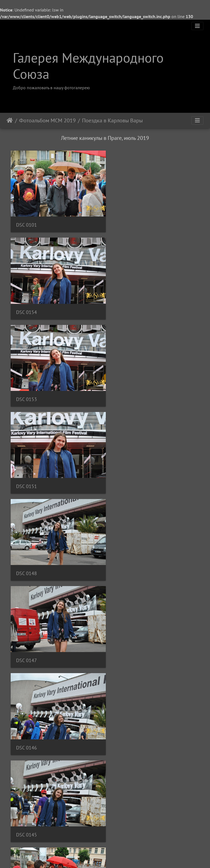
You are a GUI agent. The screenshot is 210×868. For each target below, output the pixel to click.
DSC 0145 (125, 473)
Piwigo (113, 857)
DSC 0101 (27, 221)
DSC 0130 (27, 808)
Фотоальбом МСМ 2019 (47, 120)
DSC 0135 (125, 640)
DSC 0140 (27, 556)
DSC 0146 (27, 473)
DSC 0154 (125, 221)
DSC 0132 (125, 724)
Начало (10, 120)
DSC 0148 (27, 389)
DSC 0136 (27, 640)
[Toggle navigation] (197, 26)
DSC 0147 (125, 389)
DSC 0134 (27, 724)
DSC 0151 (125, 305)
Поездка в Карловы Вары (112, 120)
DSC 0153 (27, 305)
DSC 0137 (125, 556)
